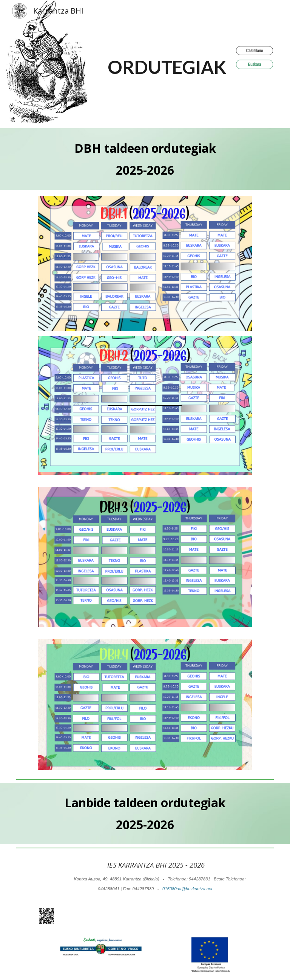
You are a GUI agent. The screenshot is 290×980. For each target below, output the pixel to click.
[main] (167, 64)
